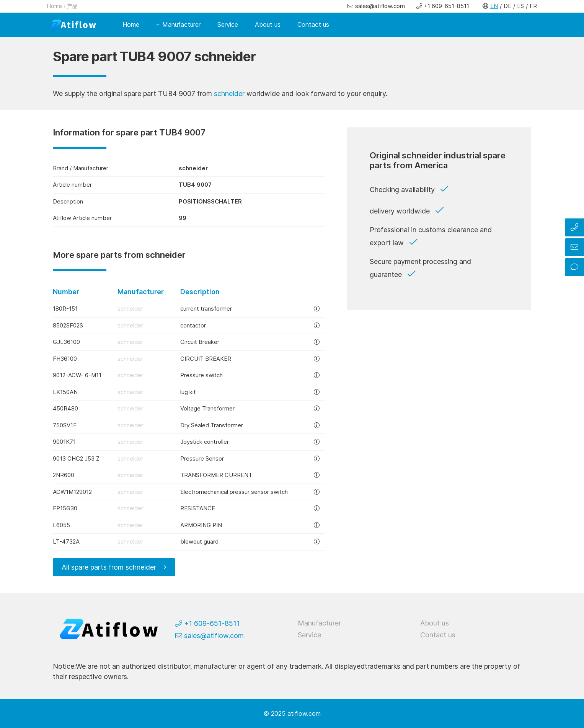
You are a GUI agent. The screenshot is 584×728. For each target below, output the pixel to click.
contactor (193, 325)
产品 (72, 6)
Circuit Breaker (200, 342)
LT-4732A (66, 542)
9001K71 (64, 442)
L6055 (61, 525)
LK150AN (65, 392)
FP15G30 (65, 508)
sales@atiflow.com (380, 6)
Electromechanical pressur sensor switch (234, 492)
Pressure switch (201, 375)
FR (533, 6)
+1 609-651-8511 (447, 6)
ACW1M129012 (72, 492)
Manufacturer (181, 24)
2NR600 (64, 475)
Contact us (313, 24)
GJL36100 (66, 342)
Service (228, 24)
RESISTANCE (198, 508)
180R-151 (65, 309)
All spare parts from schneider (109, 567)
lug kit (188, 392)
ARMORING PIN (201, 525)
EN (494, 6)
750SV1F (65, 425)
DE (507, 6)
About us (268, 24)
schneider (229, 94)
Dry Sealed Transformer (212, 425)
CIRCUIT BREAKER (206, 359)
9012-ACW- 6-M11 (77, 375)
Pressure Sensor (202, 458)
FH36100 (65, 359)
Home (55, 6)
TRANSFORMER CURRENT (216, 475)
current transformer (206, 309)
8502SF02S (68, 325)
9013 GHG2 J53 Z (76, 458)
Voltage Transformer (207, 408)
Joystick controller (205, 442)
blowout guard (199, 542)
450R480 (65, 408)
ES (520, 6)
